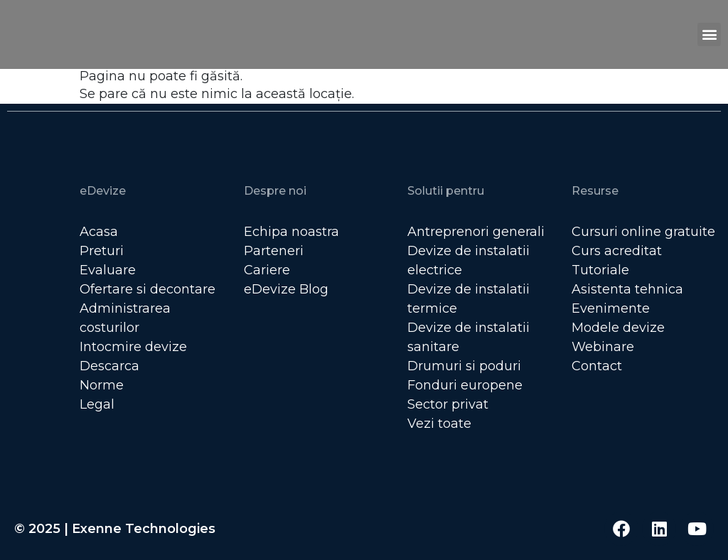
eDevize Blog (286, 289)
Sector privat (448, 404)
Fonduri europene (465, 385)
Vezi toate (439, 424)
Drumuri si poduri (464, 366)
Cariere (267, 270)
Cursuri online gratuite (643, 232)
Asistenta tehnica (627, 289)
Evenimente (611, 308)
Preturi (102, 251)
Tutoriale (600, 270)
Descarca (109, 366)
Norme (102, 385)
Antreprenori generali (476, 232)
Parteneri (274, 251)
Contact (597, 366)
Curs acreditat (617, 251)
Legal (97, 404)
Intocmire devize (133, 347)
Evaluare (108, 270)
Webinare (603, 347)
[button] (709, 34)
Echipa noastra (291, 232)
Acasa (99, 232)
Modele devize (618, 328)
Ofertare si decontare (148, 289)
